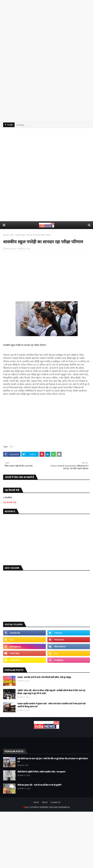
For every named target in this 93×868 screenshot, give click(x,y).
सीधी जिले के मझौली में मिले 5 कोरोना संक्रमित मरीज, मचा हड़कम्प (41, 772)
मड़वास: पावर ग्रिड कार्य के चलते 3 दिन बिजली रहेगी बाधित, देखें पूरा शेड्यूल (44, 677)
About (45, 802)
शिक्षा (12, 235)
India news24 (11, 249)
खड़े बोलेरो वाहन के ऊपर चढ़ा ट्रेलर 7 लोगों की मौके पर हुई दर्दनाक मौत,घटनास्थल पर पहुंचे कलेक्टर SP (53, 760)
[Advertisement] (46, 33)
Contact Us (55, 802)
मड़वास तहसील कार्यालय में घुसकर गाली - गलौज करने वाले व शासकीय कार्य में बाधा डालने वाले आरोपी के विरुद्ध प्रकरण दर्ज (51, 705)
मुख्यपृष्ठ (6, 235)
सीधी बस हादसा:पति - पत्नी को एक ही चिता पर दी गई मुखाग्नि (39, 785)
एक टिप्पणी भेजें (10, 502)
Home (36, 802)
